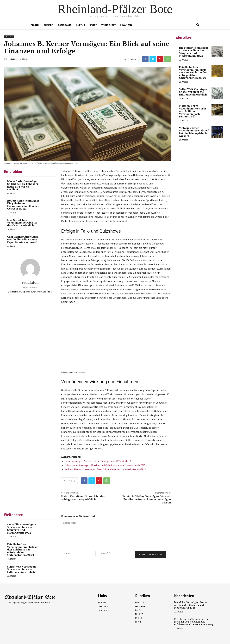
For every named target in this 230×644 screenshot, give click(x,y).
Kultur (81, 25)
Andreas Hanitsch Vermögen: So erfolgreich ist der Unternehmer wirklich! (105, 469)
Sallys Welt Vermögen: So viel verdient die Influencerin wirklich (22, 569)
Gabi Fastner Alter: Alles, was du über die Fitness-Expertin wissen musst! (23, 240)
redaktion (13, 59)
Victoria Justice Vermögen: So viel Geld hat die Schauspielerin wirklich (194, 132)
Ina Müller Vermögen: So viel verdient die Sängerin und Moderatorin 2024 (22, 529)
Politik (35, 25)
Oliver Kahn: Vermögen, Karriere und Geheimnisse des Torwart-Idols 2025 (105, 465)
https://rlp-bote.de (30, 287)
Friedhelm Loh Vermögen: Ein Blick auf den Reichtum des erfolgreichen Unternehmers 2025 (23, 550)
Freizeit (49, 25)
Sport (93, 25)
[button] (198, 25)
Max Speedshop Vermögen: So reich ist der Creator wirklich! (22, 223)
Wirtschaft (109, 25)
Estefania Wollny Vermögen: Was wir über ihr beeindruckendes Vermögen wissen (147, 500)
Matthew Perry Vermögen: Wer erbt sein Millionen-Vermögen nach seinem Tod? (193, 111)
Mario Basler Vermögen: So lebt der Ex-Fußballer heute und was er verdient (23, 186)
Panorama (65, 25)
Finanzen (126, 25)
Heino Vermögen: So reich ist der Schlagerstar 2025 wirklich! (98, 461)
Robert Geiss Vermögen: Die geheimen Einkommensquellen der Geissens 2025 (23, 205)
